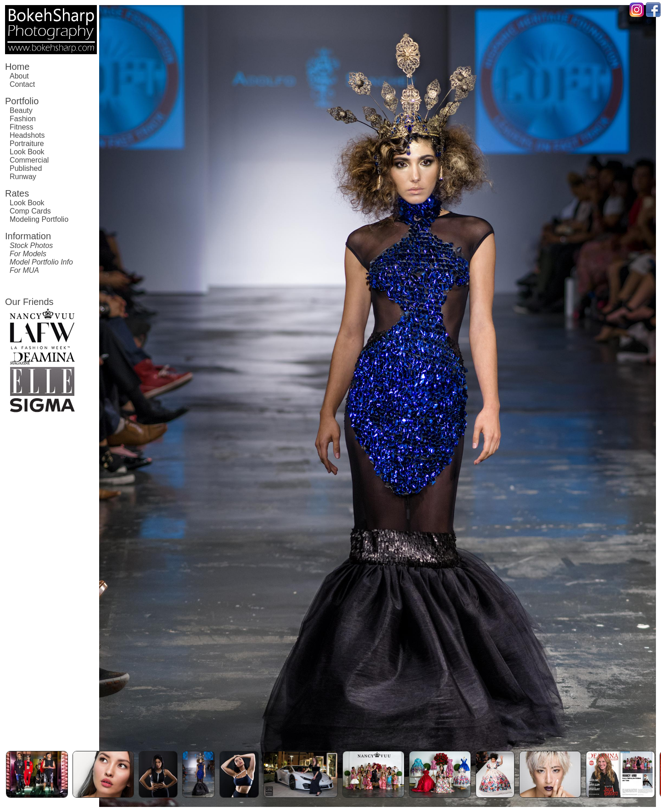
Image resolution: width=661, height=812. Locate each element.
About (19, 76)
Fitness (22, 127)
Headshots (27, 135)
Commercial (29, 160)
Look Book (27, 152)
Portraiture (27, 144)
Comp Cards (30, 211)
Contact (22, 84)
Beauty (21, 110)
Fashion (23, 119)
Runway (23, 177)
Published (26, 168)
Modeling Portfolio (39, 219)
